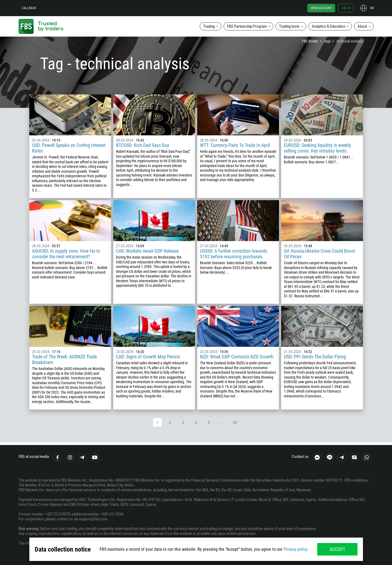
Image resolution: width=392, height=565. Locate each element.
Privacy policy (295, 549)
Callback (29, 8)
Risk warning (29, 529)
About (362, 26)
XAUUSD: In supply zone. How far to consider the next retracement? (66, 254)
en (372, 8)
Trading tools (289, 26)
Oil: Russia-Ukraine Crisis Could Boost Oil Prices (319, 254)
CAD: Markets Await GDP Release (147, 251)
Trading (209, 26)
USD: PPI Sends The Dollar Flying (315, 357)
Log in (346, 8)
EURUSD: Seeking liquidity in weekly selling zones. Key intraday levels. (317, 148)
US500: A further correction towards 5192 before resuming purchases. (234, 254)
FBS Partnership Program (247, 26)
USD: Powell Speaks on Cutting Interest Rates (69, 148)
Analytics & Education (329, 26)
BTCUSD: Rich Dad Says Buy (143, 145)
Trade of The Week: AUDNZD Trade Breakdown (64, 359)
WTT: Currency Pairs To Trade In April (235, 145)
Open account (321, 8)
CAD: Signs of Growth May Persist (148, 357)
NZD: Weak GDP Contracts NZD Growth (237, 357)
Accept (337, 549)
